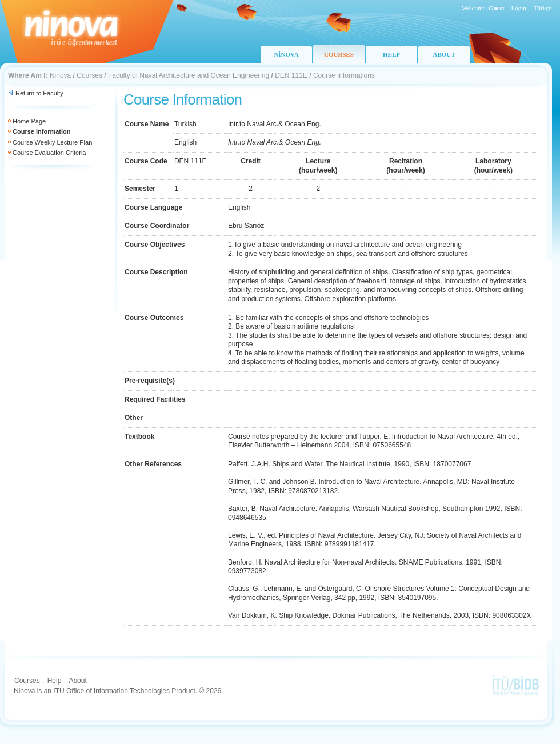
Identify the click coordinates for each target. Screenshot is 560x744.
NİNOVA (286, 54)
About (77, 681)
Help (55, 681)
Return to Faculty (39, 93)
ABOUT (444, 54)
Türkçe (543, 8)
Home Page (29, 121)
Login (519, 8)
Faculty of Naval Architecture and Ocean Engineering (189, 75)
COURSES (339, 54)
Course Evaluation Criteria (49, 153)
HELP (391, 54)
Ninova (60, 75)
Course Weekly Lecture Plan (52, 142)
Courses (89, 75)
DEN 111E (291, 75)
